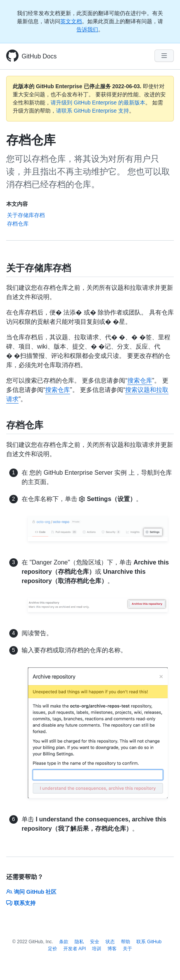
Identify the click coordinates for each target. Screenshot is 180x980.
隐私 (79, 942)
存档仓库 (18, 224)
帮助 (126, 942)
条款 (64, 942)
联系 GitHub (149, 942)
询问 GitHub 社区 (31, 892)
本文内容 (17, 204)
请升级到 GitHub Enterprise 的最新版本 (98, 103)
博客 (112, 949)
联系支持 (21, 903)
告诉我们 (87, 29)
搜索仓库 (140, 381)
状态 (110, 942)
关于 (127, 949)
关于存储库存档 (26, 215)
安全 (95, 942)
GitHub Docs (39, 56)
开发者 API (75, 949)
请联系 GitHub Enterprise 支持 (93, 111)
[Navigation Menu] (164, 56)
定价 (53, 949)
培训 (97, 949)
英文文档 (71, 21)
